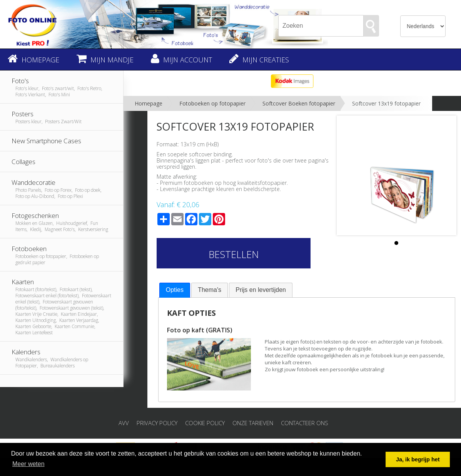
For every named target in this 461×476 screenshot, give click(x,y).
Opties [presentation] (175, 290)
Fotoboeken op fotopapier (212, 103)
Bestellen (234, 254)
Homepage (149, 103)
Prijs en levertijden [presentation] (261, 290)
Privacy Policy (157, 423)
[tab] (175, 290)
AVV (124, 423)
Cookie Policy (205, 423)
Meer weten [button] (28, 464)
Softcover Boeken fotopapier (299, 103)
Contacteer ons (305, 423)
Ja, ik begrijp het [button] (418, 459)
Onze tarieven (253, 423)
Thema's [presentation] (210, 290)
